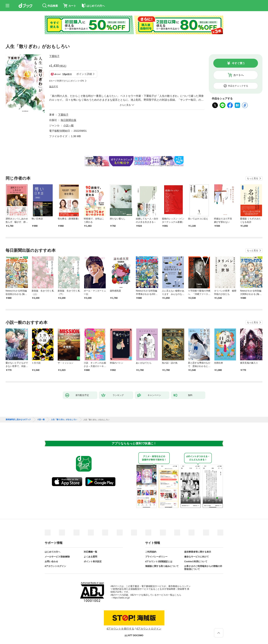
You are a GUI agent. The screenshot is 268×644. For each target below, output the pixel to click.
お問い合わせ (51, 562)
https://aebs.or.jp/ (121, 598)
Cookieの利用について (196, 562)
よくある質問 (90, 557)
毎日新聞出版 (68, 120)
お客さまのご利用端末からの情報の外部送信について (203, 568)
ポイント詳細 (84, 74)
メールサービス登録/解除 (57, 557)
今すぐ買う (238, 63)
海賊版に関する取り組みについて (162, 566)
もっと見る (253, 178)
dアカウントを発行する (120, 629)
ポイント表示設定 (93, 562)
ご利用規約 (151, 552)
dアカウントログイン (55, 566)
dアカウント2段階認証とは (159, 562)
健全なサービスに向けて (197, 557)
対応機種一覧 (90, 552)
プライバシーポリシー (156, 557)
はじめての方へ (52, 552)
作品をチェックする (238, 86)
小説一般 (68, 125)
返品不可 (54, 87)
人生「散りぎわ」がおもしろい (64, 420)
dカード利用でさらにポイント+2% (67, 81)
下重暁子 (54, 56)
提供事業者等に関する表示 (198, 552)
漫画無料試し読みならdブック (18, 420)
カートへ (238, 75)
